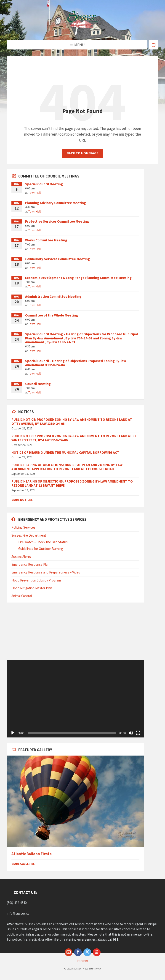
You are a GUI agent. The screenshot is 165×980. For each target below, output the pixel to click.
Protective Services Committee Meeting (57, 221)
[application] (75, 699)
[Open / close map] (154, 45)
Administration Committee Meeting (53, 296)
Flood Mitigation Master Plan (32, 588)
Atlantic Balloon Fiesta (32, 854)
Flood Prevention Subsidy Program (36, 580)
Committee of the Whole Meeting (52, 315)
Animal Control (22, 596)
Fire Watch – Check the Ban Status (43, 542)
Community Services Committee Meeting (57, 259)
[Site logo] (82, 31)
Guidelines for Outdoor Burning (41, 549)
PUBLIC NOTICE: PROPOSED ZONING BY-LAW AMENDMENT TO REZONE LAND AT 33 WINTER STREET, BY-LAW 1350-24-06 (74, 438)
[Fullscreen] (138, 733)
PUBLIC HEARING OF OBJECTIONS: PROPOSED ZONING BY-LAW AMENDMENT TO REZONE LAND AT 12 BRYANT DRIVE (72, 483)
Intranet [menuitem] (82, 961)
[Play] (13, 733)
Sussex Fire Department (29, 535)
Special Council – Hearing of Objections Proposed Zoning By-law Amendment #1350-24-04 (76, 363)
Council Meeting (38, 384)
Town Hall (35, 193)
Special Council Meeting (44, 184)
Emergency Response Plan (30, 564)
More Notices (22, 500)
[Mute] (131, 733)
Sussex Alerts (21, 557)
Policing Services (23, 527)
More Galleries (23, 864)
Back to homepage (82, 153)
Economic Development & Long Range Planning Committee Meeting (78, 278)
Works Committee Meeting (46, 240)
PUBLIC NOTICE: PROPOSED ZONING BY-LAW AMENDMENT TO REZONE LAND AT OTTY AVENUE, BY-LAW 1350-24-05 (72, 422)
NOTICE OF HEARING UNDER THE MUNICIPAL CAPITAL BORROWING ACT (65, 452)
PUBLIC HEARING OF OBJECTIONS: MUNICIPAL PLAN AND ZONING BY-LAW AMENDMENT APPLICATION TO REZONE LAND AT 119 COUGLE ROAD (67, 467)
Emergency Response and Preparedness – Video (46, 572)
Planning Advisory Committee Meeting (56, 203)
